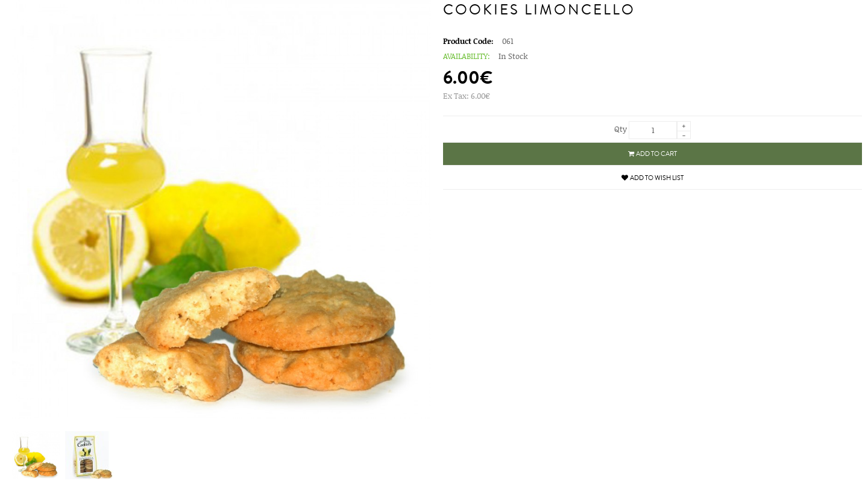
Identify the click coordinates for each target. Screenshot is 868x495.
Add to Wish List (653, 178)
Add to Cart (653, 154)
